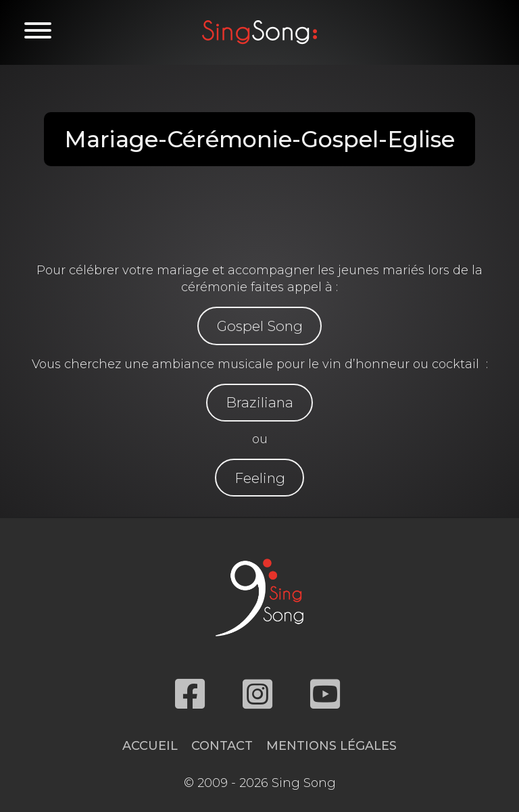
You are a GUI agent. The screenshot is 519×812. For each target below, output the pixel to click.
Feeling (260, 478)
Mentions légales (331, 746)
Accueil (150, 746)
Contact (222, 746)
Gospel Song (260, 326)
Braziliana (259, 402)
